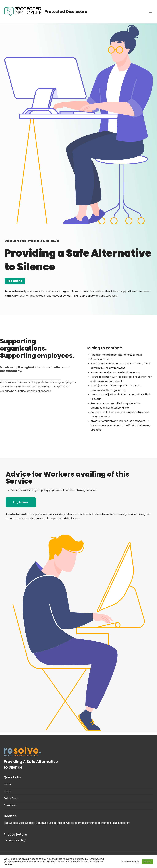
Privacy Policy (17, 840)
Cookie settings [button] (131, 862)
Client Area (10, 805)
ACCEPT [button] (147, 862)
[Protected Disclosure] (45, 12)
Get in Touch (11, 798)
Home (7, 784)
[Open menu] (150, 12)
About (7, 791)
